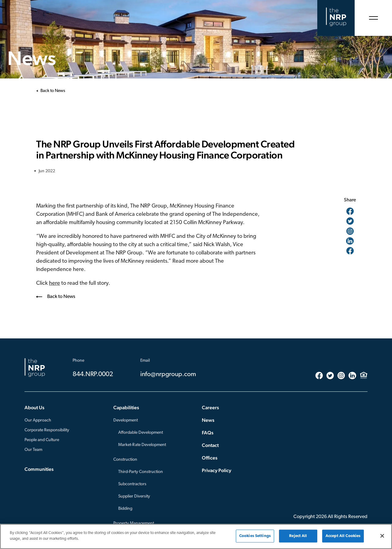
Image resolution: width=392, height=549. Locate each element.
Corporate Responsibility (47, 430)
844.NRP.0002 (93, 374)
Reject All (298, 536)
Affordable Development (141, 433)
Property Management (134, 523)
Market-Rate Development (142, 445)
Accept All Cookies (343, 536)
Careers (210, 408)
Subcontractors (132, 484)
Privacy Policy (217, 470)
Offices (210, 458)
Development (126, 420)
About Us (34, 408)
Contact (210, 445)
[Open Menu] (373, 18)
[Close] (382, 536)
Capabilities (126, 408)
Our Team (33, 450)
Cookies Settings (255, 536)
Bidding (125, 509)
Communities (39, 469)
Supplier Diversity (134, 496)
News (208, 420)
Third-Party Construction (141, 472)
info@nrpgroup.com (168, 374)
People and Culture (42, 440)
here (55, 283)
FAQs (208, 433)
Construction (125, 460)
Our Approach (38, 420)
